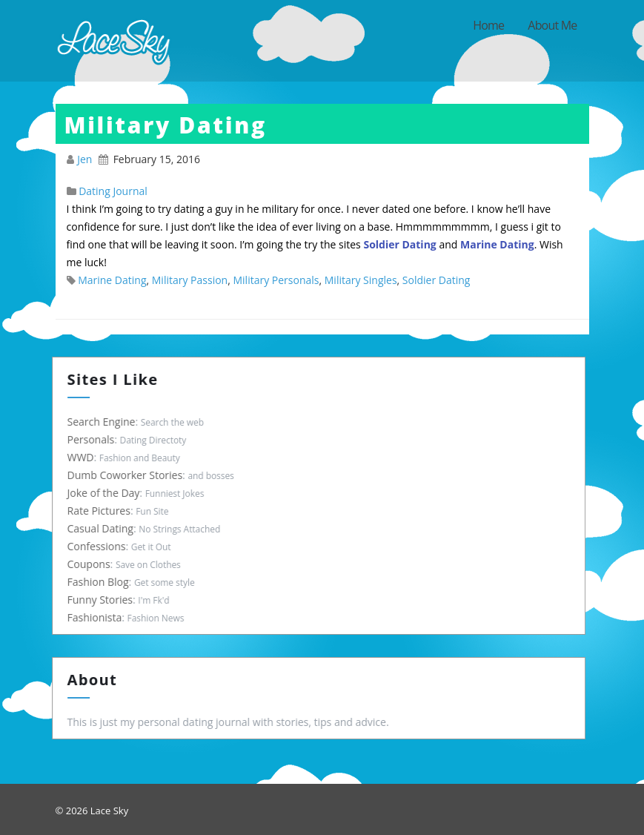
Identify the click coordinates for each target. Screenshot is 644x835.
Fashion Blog (103, 582)
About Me (552, 25)
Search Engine (106, 422)
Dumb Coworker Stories (130, 475)
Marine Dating (112, 280)
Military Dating (166, 125)
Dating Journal (113, 191)
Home (488, 25)
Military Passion (190, 280)
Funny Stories (105, 600)
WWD (85, 457)
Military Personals (276, 280)
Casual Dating (105, 528)
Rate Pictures (103, 511)
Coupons (93, 564)
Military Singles (361, 280)
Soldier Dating (436, 280)
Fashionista (99, 617)
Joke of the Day (108, 493)
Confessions (101, 546)
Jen (86, 159)
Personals (96, 439)
